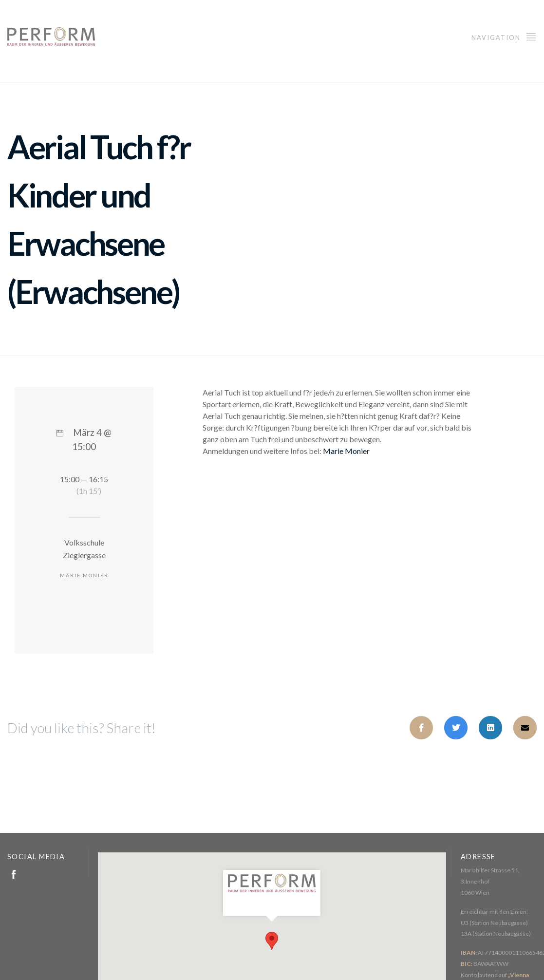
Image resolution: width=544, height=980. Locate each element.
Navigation (504, 36)
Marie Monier (346, 451)
